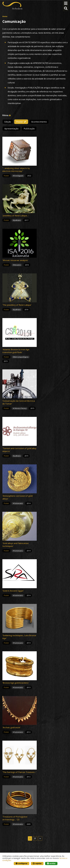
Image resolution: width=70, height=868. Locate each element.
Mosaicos (18, 265)
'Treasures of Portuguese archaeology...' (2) (15, 818)
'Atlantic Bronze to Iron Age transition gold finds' (16, 351)
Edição (8, 122)
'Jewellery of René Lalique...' (16, 216)
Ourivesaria (18, 503)
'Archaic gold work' (11, 727)
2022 (29, 176)
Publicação (29, 129)
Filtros (5, 115)
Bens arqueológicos (21, 357)
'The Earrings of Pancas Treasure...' (19, 772)
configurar (22, 863)
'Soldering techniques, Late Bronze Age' (19, 637)
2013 (29, 687)
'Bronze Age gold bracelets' (16, 683)
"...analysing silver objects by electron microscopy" (16, 170)
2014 (29, 503)
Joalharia (17, 220)
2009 (29, 824)
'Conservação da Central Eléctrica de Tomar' (19, 402)
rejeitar (37, 863)
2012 (29, 732)
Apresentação (11, 129)
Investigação (19, 176)
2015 (6, 361)
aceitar (51, 863)
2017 (26, 220)
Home (5, 16)
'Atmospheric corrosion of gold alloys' (17, 497)
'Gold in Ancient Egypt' (13, 591)
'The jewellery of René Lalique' (17, 305)
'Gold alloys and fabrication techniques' (15, 545)
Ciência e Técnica (20, 408)
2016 (27, 265)
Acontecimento (39, 122)
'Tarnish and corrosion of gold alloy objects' (19, 450)
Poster (20, 122)
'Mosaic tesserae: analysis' (15, 260)
